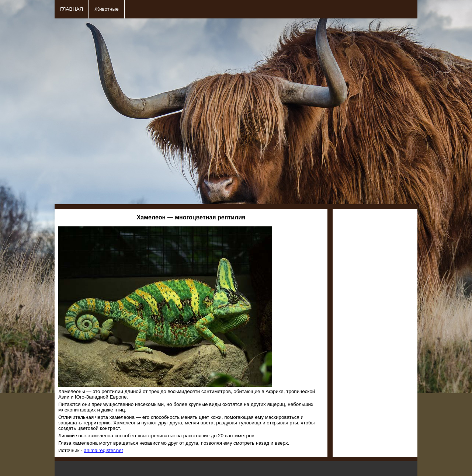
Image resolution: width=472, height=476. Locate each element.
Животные (107, 9)
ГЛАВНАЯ (72, 9)
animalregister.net (103, 450)
